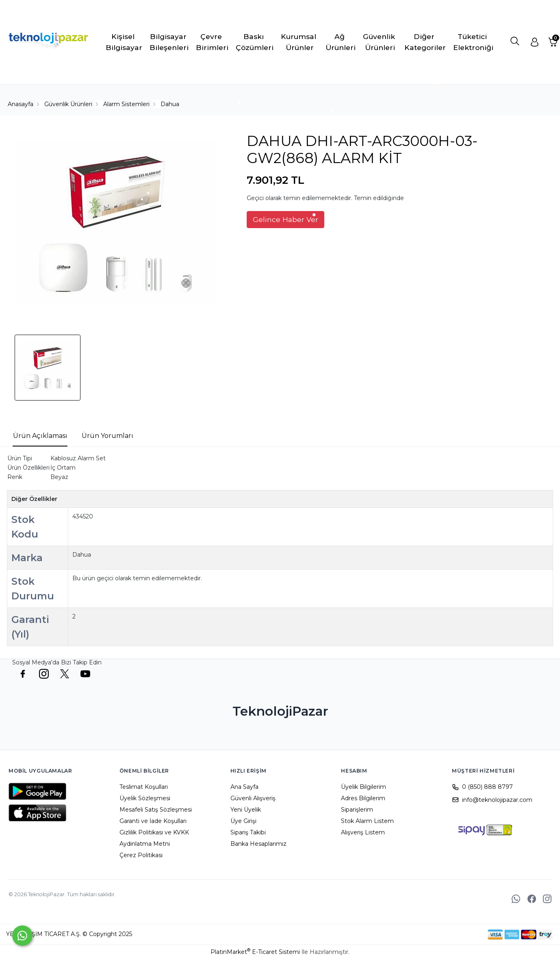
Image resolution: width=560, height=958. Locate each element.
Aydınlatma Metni (145, 844)
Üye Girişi (243, 821)
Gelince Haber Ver (285, 219)
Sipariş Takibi (248, 832)
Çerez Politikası (141, 855)
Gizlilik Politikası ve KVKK (154, 832)
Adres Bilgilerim (363, 798)
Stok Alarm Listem (367, 821)
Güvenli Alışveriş (253, 798)
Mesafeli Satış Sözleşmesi (156, 810)
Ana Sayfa (244, 787)
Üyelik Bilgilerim (364, 787)
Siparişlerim (357, 810)
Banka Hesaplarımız (258, 844)
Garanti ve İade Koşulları (153, 821)
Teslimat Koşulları (144, 787)
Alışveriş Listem (363, 832)
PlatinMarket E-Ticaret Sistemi (255, 952)
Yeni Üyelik (246, 810)
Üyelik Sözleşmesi (145, 798)
